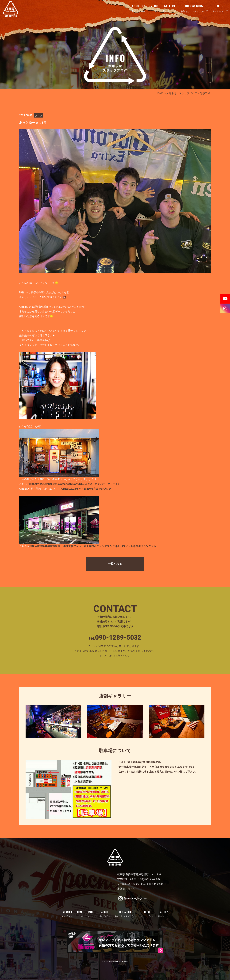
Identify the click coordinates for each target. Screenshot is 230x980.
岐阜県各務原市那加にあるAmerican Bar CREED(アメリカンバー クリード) (74, 484)
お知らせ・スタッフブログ (182, 93)
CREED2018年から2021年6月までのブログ (86, 489)
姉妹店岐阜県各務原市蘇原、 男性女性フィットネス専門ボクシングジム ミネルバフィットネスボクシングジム (93, 546)
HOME (160, 93)
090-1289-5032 (118, 638)
